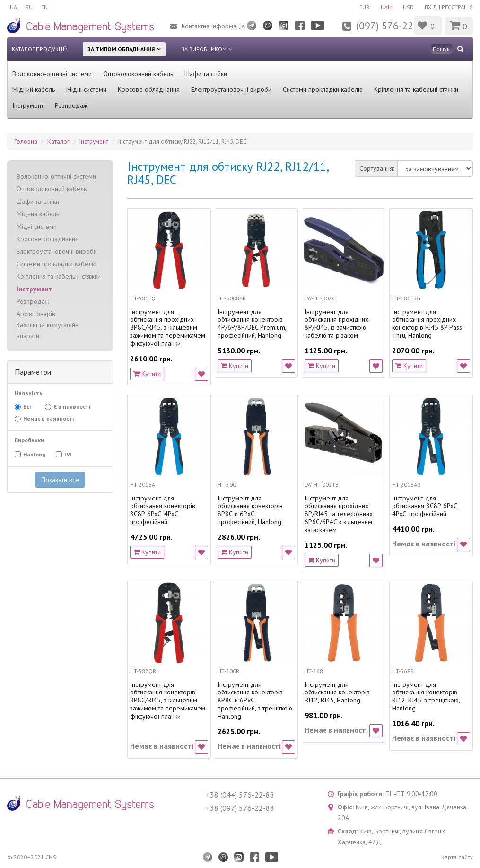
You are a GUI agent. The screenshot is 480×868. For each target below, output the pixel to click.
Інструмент (28, 105)
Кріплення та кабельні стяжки (416, 89)
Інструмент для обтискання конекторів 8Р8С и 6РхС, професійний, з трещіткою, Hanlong (255, 701)
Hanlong (35, 454)
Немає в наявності (48, 419)
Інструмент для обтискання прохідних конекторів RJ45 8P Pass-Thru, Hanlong (428, 324)
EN (46, 7)
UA (13, 7)
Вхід (431, 7)
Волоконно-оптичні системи (52, 74)
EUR (362, 7)
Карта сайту (457, 857)
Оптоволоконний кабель (138, 74)
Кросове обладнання (149, 89)
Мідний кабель (34, 89)
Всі (23, 407)
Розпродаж (71, 105)
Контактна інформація (213, 26)
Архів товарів (36, 314)
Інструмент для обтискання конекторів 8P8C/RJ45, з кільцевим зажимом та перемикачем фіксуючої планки (168, 701)
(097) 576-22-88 (392, 26)
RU (30, 7)
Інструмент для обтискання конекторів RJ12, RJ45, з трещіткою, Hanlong (426, 697)
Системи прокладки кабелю (323, 89)
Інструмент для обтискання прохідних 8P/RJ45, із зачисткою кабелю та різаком (336, 324)
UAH (384, 7)
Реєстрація (457, 7)
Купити (147, 374)
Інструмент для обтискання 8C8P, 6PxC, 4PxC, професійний (425, 506)
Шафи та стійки (206, 74)
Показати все (60, 480)
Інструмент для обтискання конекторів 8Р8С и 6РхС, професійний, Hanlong (250, 510)
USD (407, 7)
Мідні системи (86, 89)
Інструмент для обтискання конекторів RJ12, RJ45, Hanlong (337, 693)
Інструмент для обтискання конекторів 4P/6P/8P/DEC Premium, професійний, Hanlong (252, 324)
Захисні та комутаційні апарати (48, 330)
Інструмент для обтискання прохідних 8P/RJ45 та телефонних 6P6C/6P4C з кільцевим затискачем (339, 514)
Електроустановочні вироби (231, 89)
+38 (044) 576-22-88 (240, 795)
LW (67, 454)
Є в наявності (71, 407)
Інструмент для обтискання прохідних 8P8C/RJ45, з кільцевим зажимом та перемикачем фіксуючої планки (168, 328)
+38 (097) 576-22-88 (240, 808)
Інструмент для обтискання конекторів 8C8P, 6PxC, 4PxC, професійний (163, 510)
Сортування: (377, 168)
